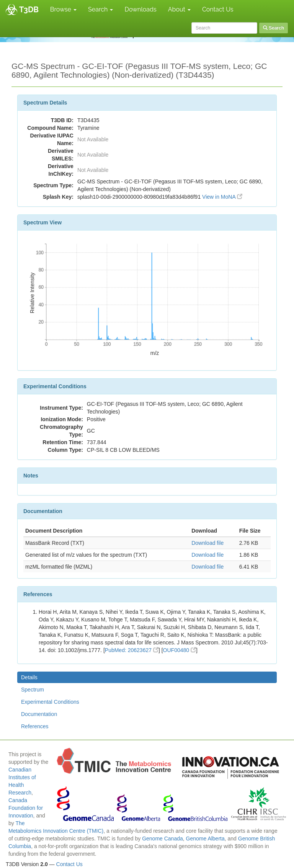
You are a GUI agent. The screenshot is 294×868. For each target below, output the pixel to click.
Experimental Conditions (50, 702)
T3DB (29, 10)
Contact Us (218, 9)
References (35, 726)
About (179, 9)
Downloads (140, 9)
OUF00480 (180, 650)
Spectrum (33, 690)
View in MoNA (222, 197)
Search (100, 9)
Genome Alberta (205, 839)
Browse (63, 9)
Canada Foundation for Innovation (26, 808)
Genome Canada (163, 839)
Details (29, 677)
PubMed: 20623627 (132, 650)
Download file (207, 543)
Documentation (39, 714)
